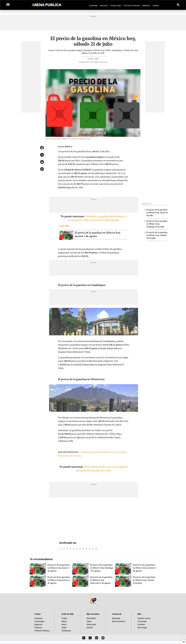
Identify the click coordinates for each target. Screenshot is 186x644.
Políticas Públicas (132, 6)
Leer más (64, 226)
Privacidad (142, 621)
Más (139, 614)
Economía (93, 6)
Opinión (156, 6)
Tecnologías (116, 6)
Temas (37, 614)
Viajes (64, 628)
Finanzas (146, 6)
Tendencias (66, 631)
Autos (64, 624)
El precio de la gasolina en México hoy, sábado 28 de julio (157, 235)
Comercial (117, 614)
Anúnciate (116, 618)
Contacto (141, 624)
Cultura (64, 618)
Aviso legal (142, 628)
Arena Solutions (119, 621)
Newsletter (91, 618)
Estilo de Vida (68, 614)
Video (89, 621)
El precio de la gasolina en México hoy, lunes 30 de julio (157, 213)
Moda (64, 621)
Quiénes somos (144, 618)
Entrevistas (91, 624)
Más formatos (93, 614)
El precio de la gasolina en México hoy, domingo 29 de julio (157, 224)
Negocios (104, 6)
